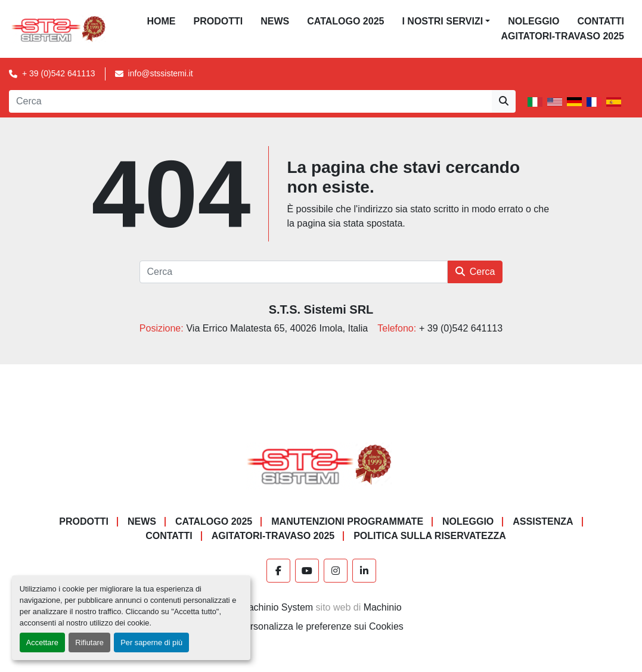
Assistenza (543, 521)
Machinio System (277, 607)
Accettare (42, 642)
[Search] (250, 101)
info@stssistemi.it (161, 73)
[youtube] (307, 571)
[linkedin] (364, 571)
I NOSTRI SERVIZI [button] (442, 21)
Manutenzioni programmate (347, 521)
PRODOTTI (218, 21)
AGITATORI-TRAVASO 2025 (562, 36)
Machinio (383, 607)
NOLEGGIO (534, 21)
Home (162, 21)
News (275, 21)
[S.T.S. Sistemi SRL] (321, 464)
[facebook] (278, 571)
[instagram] (336, 571)
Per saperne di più (151, 642)
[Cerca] (294, 272)
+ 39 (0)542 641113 (59, 73)
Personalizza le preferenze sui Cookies (321, 626)
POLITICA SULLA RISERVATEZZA (430, 536)
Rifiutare (89, 642)
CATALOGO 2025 (345, 21)
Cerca (475, 272)
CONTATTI (601, 21)
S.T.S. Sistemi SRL (321, 309)
